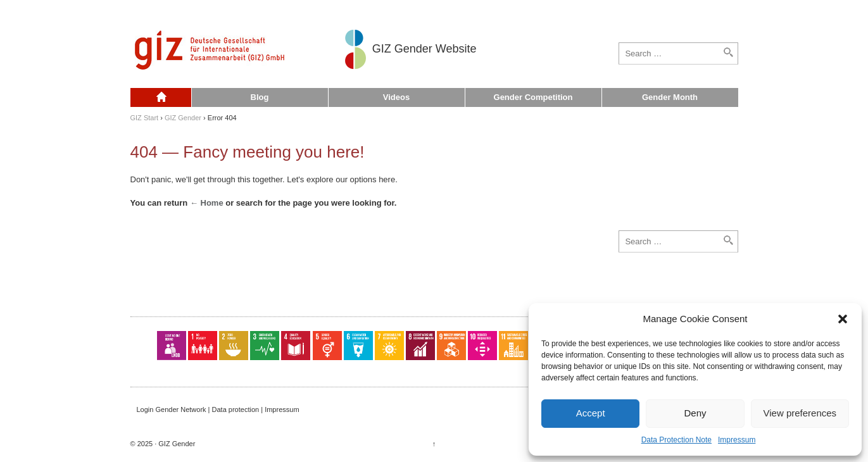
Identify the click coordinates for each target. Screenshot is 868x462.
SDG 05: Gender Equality (327, 346)
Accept (591, 413)
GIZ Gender (183, 118)
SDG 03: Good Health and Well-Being (265, 346)
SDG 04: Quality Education (296, 346)
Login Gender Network (172, 409)
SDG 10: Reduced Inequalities (482, 346)
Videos (396, 97)
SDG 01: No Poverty (203, 346)
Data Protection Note (676, 440)
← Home (207, 203)
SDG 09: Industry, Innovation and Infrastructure (451, 346)
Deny (695, 413)
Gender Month (670, 97)
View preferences (800, 413)
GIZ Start (145, 118)
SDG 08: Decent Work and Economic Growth (420, 346)
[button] (843, 319)
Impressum (737, 440)
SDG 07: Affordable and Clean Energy (389, 346)
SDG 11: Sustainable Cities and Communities (513, 346)
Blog (260, 97)
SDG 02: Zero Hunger (234, 346)
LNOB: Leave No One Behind (172, 346)
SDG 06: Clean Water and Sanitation (358, 346)
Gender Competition (533, 97)
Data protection (236, 409)
